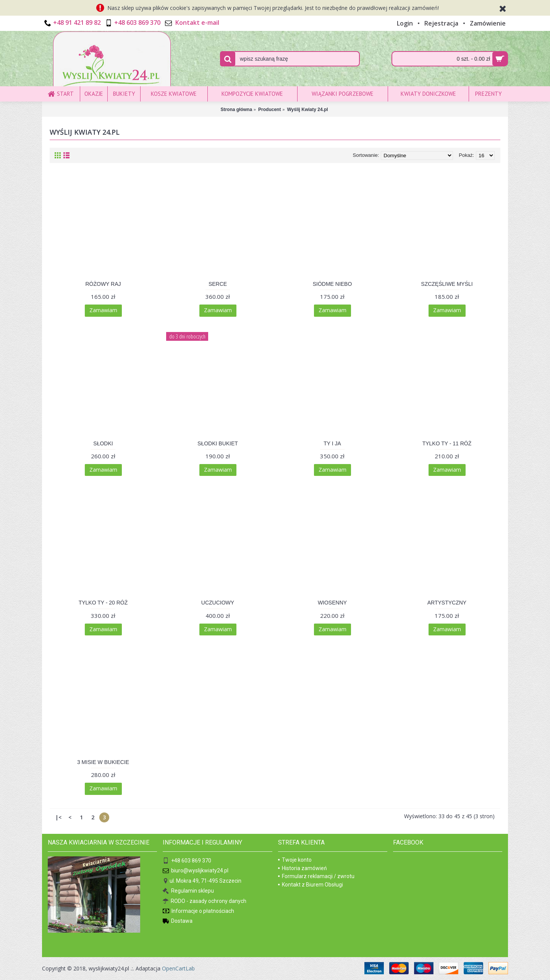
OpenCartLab (178, 968)
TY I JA (332, 443)
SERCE (218, 284)
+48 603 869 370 (187, 861)
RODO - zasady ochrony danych (205, 901)
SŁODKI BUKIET (218, 443)
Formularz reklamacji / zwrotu (316, 876)
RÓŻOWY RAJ (103, 284)
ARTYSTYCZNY (447, 603)
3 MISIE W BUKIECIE (103, 762)
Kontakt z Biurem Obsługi (311, 885)
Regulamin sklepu (188, 891)
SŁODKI (103, 443)
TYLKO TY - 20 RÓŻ (103, 603)
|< (58, 817)
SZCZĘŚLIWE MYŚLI (447, 284)
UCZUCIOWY (218, 603)
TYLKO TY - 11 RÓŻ (447, 443)
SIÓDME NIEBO (332, 284)
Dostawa (178, 921)
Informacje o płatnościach (198, 911)
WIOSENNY (332, 603)
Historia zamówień (302, 868)
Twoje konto (295, 860)
